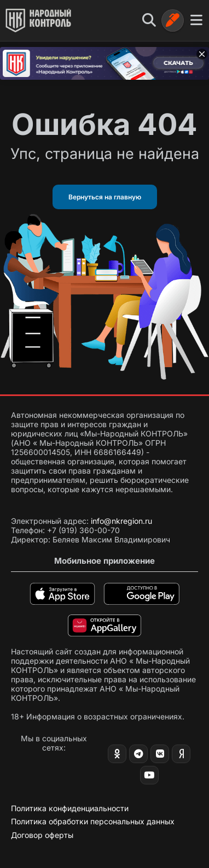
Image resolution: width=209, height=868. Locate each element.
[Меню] (196, 20)
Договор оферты (42, 835)
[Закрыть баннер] (202, 54)
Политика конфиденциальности (70, 808)
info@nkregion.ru (121, 521)
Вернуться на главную (105, 197)
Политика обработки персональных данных (93, 821)
